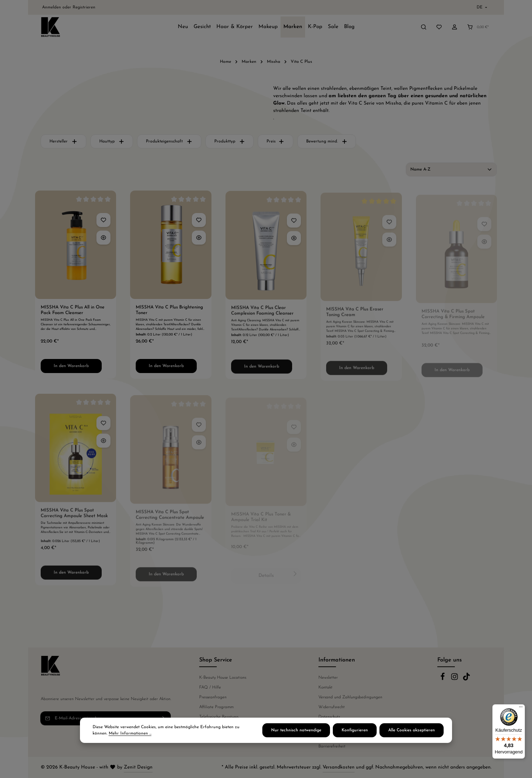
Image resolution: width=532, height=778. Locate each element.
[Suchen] (424, 27)
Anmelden (52, 7)
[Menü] (521, 709)
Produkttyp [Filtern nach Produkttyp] (230, 142)
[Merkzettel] (439, 27)
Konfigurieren (355, 737)
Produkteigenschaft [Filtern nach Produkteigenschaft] (169, 142)
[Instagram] (455, 679)
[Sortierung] (451, 169)
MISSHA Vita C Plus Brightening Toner (169, 314)
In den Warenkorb (71, 368)
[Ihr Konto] (454, 27)
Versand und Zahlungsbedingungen (350, 697)
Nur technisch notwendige (296, 737)
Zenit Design (138, 767)
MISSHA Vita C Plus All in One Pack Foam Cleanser (73, 312)
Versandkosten (339, 767)
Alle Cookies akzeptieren (412, 737)
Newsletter (328, 678)
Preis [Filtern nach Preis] (275, 142)
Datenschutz (329, 717)
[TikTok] (466, 679)
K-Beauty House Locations (223, 678)
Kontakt (325, 687)
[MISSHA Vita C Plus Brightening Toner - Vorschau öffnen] (199, 242)
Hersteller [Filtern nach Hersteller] (63, 142)
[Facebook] (443, 679)
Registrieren (84, 7)
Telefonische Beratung (219, 717)
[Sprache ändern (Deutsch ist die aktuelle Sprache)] (481, 7)
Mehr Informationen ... (130, 740)
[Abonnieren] (164, 718)
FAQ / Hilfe (210, 687)
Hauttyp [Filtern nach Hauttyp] (112, 142)
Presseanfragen (213, 697)
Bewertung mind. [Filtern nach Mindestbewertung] (327, 142)
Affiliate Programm (216, 707)
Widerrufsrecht (332, 707)
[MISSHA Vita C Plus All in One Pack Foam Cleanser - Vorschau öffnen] (103, 240)
